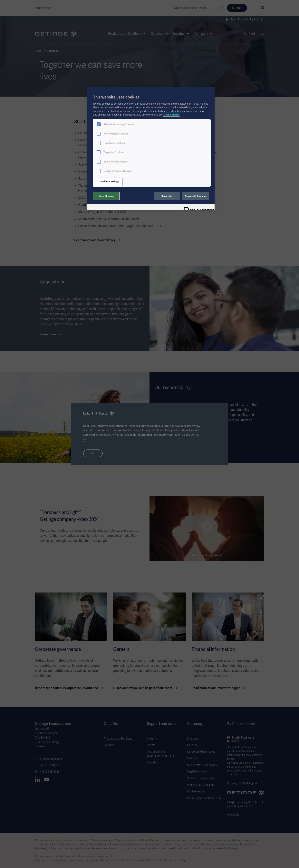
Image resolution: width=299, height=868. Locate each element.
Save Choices (106, 196)
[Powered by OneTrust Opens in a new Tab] (198, 208)
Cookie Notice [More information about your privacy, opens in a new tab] (172, 115)
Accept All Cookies (195, 196)
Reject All (167, 196)
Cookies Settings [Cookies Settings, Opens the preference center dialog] (109, 182)
